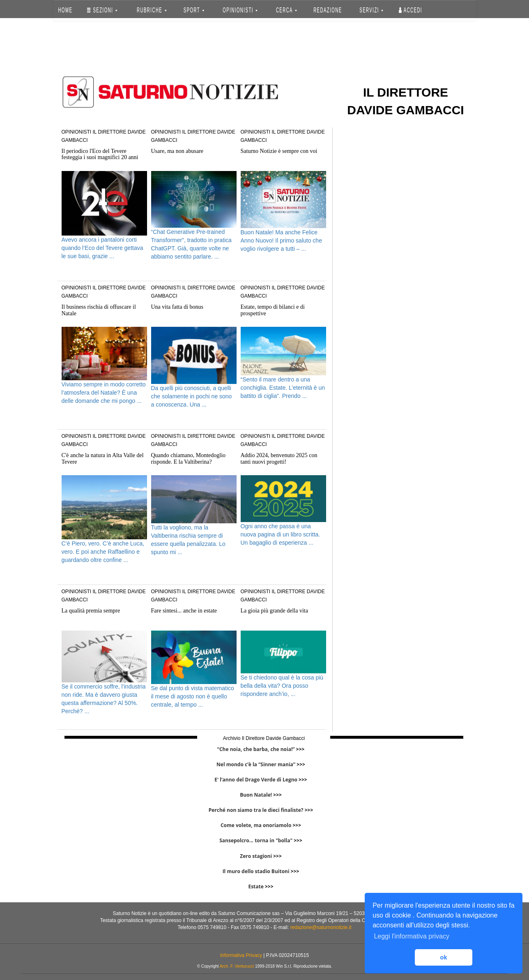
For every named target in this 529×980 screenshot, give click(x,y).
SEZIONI (102, 10)
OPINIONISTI (240, 10)
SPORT (194, 10)
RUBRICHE (152, 10)
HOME (65, 10)
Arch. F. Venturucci (237, 966)
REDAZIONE (328, 10)
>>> (300, 749)
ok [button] (444, 957)
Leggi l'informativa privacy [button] (412, 936)
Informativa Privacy (241, 955)
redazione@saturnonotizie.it (321, 927)
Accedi (411, 10)
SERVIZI (371, 10)
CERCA (286, 10)
